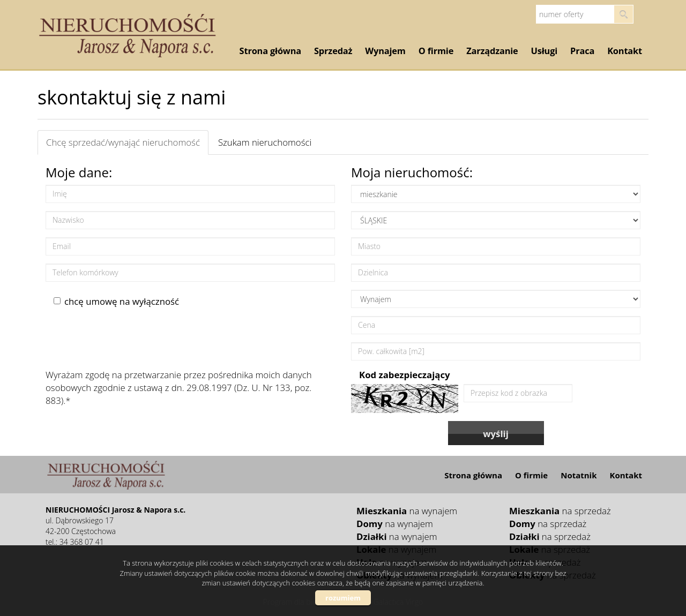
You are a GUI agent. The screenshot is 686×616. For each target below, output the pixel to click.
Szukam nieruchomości (265, 142)
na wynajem (407, 511)
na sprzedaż (560, 511)
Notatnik (579, 475)
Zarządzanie (492, 51)
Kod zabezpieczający (405, 375)
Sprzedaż (333, 51)
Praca (582, 51)
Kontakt (625, 51)
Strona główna (270, 51)
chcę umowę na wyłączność (116, 301)
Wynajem (385, 51)
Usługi (545, 51)
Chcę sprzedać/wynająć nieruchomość (123, 142)
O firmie (436, 51)
